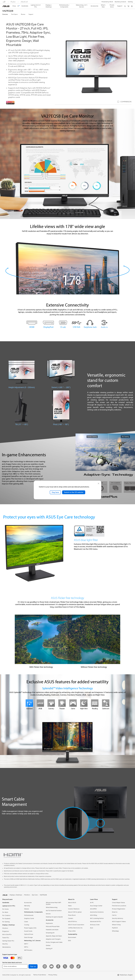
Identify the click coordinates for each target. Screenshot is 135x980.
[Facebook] (58, 966)
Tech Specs (14, 14)
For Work (5, 912)
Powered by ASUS (107, 2)
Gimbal (48, 945)
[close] (99, 483)
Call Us (114, 915)
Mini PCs (5, 944)
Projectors (6, 931)
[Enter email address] (15, 966)
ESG (70, 941)
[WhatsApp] (72, 966)
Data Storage (28, 937)
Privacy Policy (53, 975)
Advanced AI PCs (96, 922)
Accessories (28, 903)
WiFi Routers (28, 950)
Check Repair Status (118, 903)
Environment (72, 937)
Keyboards (49, 923)
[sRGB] (40, 703)
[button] (130, 2)
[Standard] (29, 703)
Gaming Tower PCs (8, 941)
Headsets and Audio (52, 930)
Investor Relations (74, 909)
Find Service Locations (119, 906)
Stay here (55, 492)
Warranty (27, 906)
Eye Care (35, 895)
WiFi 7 (26, 944)
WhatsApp (115, 931)
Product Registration (119, 909)
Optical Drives (29, 934)
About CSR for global (75, 912)
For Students (6, 919)
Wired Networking (52, 907)
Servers (48, 914)
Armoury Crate (95, 925)
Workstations (6, 947)
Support (31, 14)
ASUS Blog (94, 915)
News (70, 906)
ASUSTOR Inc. (73, 922)
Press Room (72, 915)
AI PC (92, 903)
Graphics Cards (29, 919)
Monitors (5, 928)
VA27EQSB (8, 11)
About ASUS (72, 903)
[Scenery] (51, 703)
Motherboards (29, 915)
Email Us (115, 912)
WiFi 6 (26, 947)
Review (23, 14)
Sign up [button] (33, 966)
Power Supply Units (30, 928)
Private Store (112, 6)
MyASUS (115, 928)
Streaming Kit (50, 933)
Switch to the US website (74, 492)
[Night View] (84, 703)
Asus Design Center (96, 906)
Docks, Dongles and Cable (54, 942)
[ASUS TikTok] (78, 966)
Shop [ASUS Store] (14, 6)
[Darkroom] (106, 703)
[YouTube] (51, 966)
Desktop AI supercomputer (54, 917)
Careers (71, 918)
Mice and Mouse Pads (53, 927)
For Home (5, 909)
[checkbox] (124, 102)
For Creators (6, 915)
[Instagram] (45, 966)
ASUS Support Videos (119, 922)
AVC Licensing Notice (97, 918)
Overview (5, 14)
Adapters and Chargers (53, 939)
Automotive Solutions (97, 912)
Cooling (27, 925)
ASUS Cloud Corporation (76, 925)
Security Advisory (118, 918)
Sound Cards (28, 931)
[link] (6, 6)
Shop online (72, 931)
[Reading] (95, 703)
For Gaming (6, 922)
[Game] (73, 703)
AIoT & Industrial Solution (54, 911)
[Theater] (62, 703)
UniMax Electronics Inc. (75, 928)
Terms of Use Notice (40, 975)
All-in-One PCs (7, 935)
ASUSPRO (93, 909)
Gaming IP (49, 949)
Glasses (27, 909)
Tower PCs (6, 938)
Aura (92, 928)
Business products (120, 2)
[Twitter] (65, 966)
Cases (26, 922)
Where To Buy (116, 925)
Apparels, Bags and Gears (54, 936)
